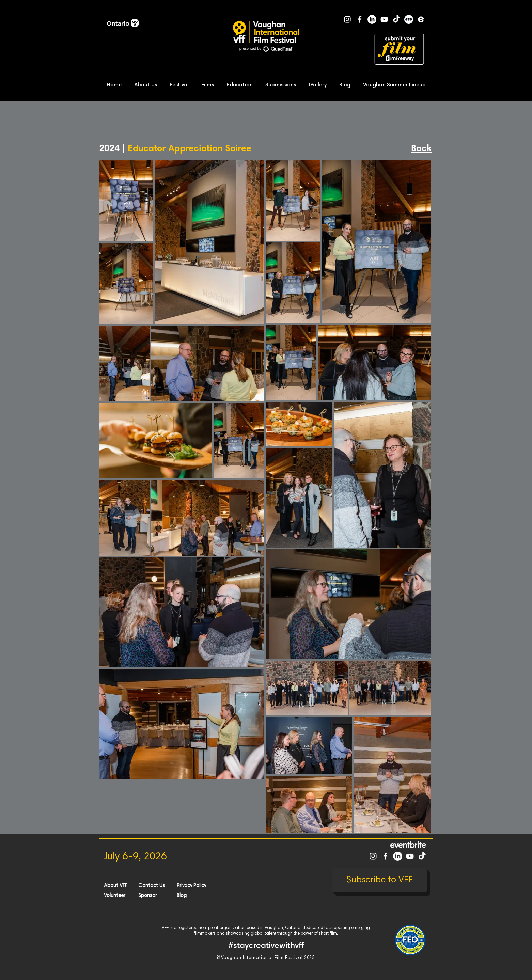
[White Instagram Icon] (347, 19)
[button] (147, 85)
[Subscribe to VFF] (379, 880)
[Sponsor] (162, 896)
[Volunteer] (128, 896)
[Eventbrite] (421, 19)
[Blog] (201, 896)
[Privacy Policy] (201, 886)
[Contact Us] (162, 886)
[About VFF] (128, 886)
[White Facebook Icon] (360, 19)
